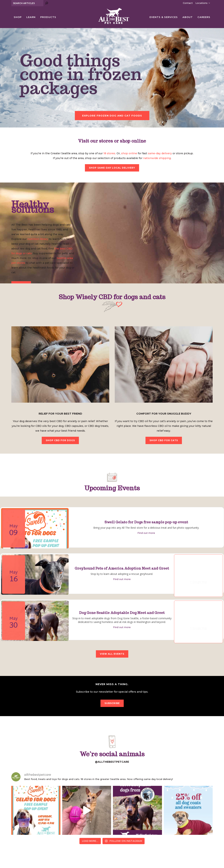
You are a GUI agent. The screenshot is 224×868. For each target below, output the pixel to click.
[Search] (47, 3)
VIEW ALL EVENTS (112, 654)
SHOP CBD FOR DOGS (60, 440)
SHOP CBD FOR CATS (164, 440)
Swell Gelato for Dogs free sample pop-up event (146, 522)
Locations (201, 3)
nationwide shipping (157, 158)
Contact (188, 3)
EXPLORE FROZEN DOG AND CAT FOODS (112, 116)
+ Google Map (198, 582)
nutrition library (38, 239)
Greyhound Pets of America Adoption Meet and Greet (122, 568)
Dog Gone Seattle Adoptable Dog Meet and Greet (122, 613)
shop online (129, 153)
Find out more (146, 533)
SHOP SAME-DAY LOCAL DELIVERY (112, 168)
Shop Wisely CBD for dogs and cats (112, 297)
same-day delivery (160, 153)
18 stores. (110, 153)
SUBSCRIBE (112, 703)
